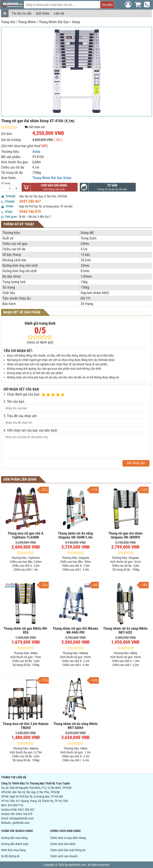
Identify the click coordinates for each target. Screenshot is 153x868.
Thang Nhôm (27, 22)
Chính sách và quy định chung (68, 838)
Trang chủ (8, 22)
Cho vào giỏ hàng (54, 185)
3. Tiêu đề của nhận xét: (20, 416)
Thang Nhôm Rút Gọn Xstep (52, 178)
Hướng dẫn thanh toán (15, 844)
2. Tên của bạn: (14, 402)
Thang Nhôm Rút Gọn (54, 22)
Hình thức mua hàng (13, 850)
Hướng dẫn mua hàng (14, 838)
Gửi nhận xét (136, 463)
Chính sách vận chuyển (64, 856)
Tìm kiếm (107, 5)
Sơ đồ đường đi (10, 856)
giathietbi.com (21, 823)
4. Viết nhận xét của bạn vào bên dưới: (31, 430)
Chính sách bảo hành (63, 844)
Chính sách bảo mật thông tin (68, 850)
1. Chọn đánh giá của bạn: (22, 394)
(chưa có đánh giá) (40, 342)
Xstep (76, 22)
